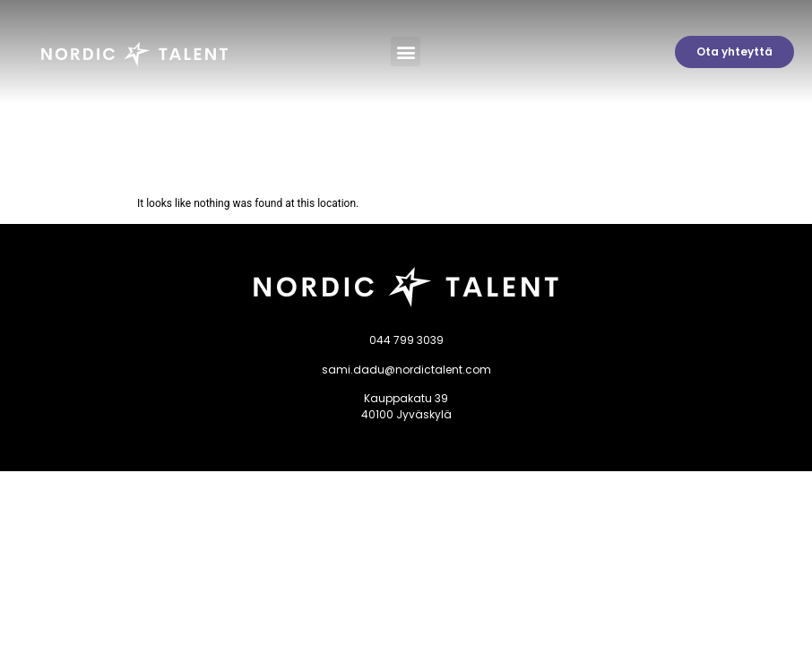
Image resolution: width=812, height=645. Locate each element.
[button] (406, 52)
